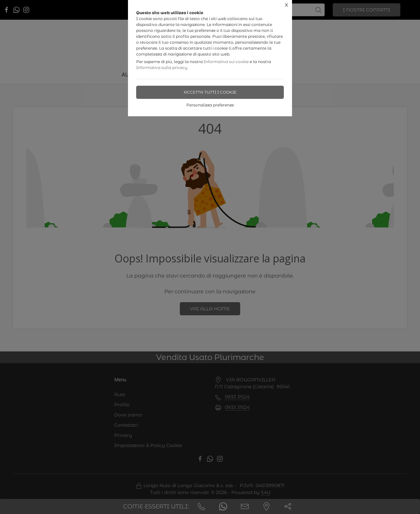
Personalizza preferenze (210, 105)
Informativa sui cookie (226, 62)
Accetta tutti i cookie (210, 92)
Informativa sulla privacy (162, 67)
